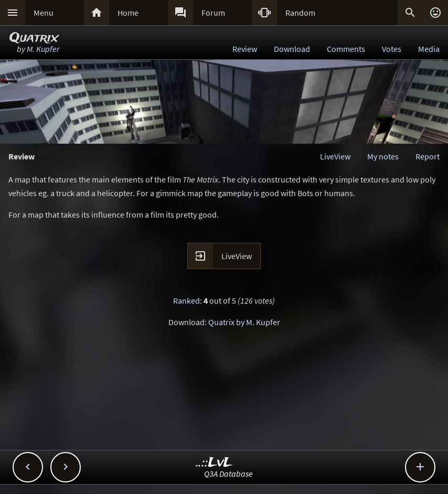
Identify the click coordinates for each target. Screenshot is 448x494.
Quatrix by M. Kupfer (244, 322)
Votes (392, 49)
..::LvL (214, 463)
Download (292, 49)
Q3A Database (228, 474)
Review (245, 49)
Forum (213, 13)
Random (300, 13)
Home (128, 13)
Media (429, 49)
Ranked (186, 300)
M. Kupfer (43, 49)
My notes (383, 156)
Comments (346, 49)
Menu (44, 13)
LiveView (335, 156)
